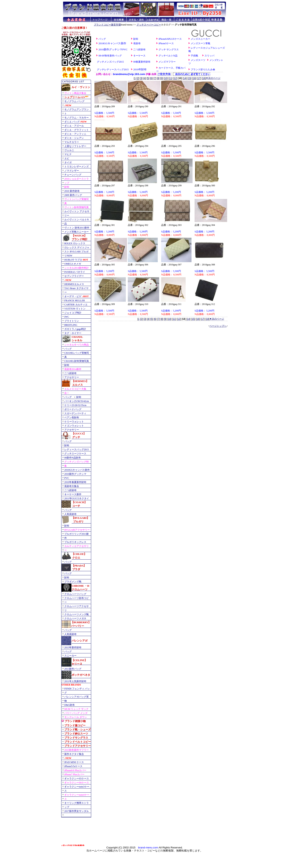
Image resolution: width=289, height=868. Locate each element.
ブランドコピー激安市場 (107, 25)
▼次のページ (213, 78)
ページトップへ (218, 326)
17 (199, 78)
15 (189, 78)
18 (204, 78)
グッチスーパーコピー (149, 25)
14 (185, 78)
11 (170, 78)
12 (175, 78)
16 (194, 78)
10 (166, 78)
